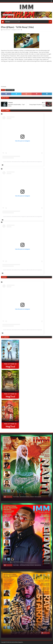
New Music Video (10, 90)
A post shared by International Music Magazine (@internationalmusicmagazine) (23, 162)
